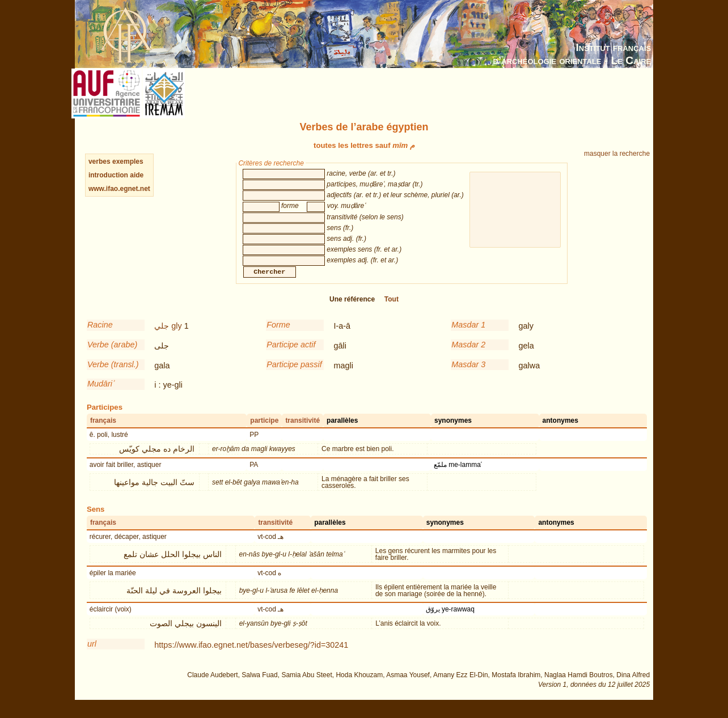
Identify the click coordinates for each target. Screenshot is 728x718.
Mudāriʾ (100, 395)
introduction (109, 175)
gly (176, 337)
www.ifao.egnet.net (119, 189)
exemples (128, 162)
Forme (278, 336)
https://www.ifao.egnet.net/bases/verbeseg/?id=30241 (251, 656)
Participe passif (294, 376)
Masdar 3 (468, 376)
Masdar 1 (468, 336)
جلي (162, 337)
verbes (100, 162)
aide (137, 175)
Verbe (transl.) (113, 376)
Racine (100, 336)
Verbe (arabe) (112, 356)
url (92, 655)
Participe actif (291, 356)
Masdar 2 (468, 356)
